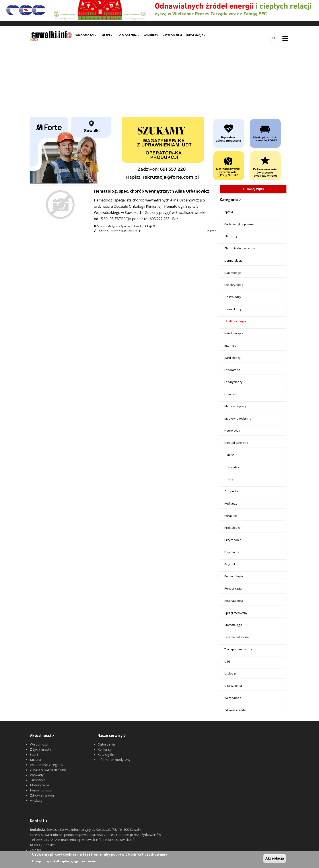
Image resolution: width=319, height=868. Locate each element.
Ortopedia (231, 491)
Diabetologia (233, 273)
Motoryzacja (39, 785)
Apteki (229, 212)
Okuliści (230, 455)
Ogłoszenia (129, 35)
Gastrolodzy (233, 297)
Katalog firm (172, 35)
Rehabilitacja (233, 588)
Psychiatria (232, 552)
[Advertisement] (159, 84)
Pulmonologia (234, 576)
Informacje (196, 35)
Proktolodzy (232, 528)
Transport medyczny (238, 649)
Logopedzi (231, 394)
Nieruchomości (41, 790)
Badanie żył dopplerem (240, 224)
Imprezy (108, 35)
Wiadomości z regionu (47, 765)
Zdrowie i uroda (235, 710)
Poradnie (231, 516)
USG (227, 661)
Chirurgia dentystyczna (240, 248)
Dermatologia (233, 260)
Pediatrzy (231, 503)
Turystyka (38, 780)
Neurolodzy (232, 430)
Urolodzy (230, 673)
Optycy (229, 479)
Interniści (230, 345)
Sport (34, 754)
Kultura (35, 759)
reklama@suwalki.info (120, 840)
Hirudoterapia (234, 333)
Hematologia (237, 321)
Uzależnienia (233, 686)
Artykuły (36, 800)
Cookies (50, 845)
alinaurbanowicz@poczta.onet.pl (122, 230)
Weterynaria (233, 698)
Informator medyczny (114, 759)
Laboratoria (232, 370)
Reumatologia (234, 601)
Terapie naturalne (237, 637)
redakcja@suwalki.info (85, 840)
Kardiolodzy (232, 358)
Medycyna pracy (235, 406)
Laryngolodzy (233, 382)
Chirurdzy (231, 236)
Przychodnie (233, 540)
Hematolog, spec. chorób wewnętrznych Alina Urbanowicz (152, 191)
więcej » (212, 230)
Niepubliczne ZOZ (236, 443)
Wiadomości (86, 35)
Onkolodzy (232, 467)
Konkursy (151, 35)
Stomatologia (233, 625)
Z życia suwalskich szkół (48, 770)
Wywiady (37, 775)
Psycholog (231, 564)
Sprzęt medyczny (236, 613)
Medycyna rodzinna (238, 418)
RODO (35, 845)
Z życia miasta (41, 749)
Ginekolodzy (233, 309)
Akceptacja (275, 858)
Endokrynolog (234, 285)
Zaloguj (35, 850)
